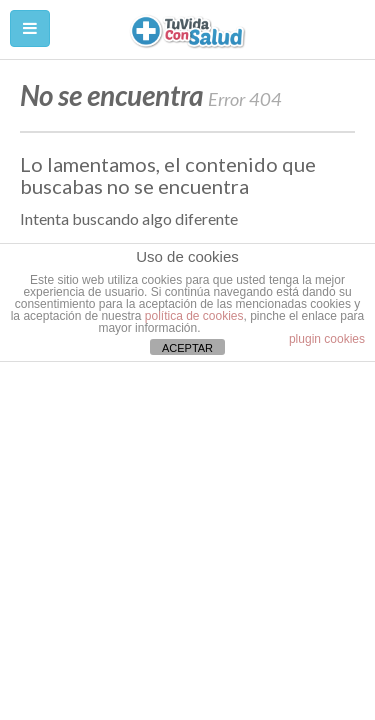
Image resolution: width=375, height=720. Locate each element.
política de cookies (194, 316)
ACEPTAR (187, 348)
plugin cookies (327, 339)
